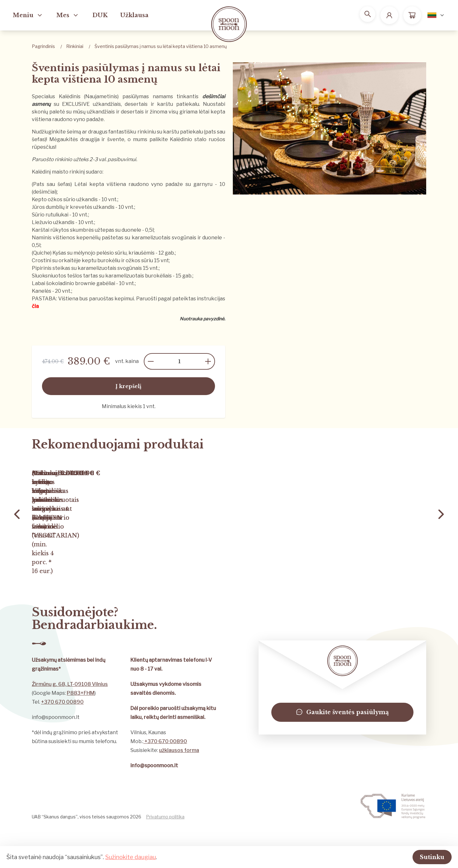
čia (35, 306)
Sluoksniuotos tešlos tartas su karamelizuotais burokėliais (102, 276)
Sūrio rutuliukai (50, 215)
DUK (100, 15)
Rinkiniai (75, 46)
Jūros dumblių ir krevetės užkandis (73, 207)
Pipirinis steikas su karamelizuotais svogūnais (87, 268)
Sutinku (424, 857)
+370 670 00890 (62, 742)
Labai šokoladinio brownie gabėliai (74, 283)
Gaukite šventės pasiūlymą (342, 753)
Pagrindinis (43, 46)
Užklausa (134, 15)
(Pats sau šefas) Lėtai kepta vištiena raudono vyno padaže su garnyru (122, 184)
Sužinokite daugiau (131, 856)
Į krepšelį (128, 386)
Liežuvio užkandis (53, 222)
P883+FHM (81, 733)
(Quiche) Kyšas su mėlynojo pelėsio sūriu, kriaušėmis (94, 253)
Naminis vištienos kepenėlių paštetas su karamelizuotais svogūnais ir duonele (127, 238)
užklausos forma (179, 791)
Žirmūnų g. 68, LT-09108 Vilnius (70, 724)
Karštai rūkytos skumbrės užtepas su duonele (87, 230)
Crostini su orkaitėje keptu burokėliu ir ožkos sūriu (92, 260)
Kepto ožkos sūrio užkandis (65, 199)
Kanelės (42, 291)
